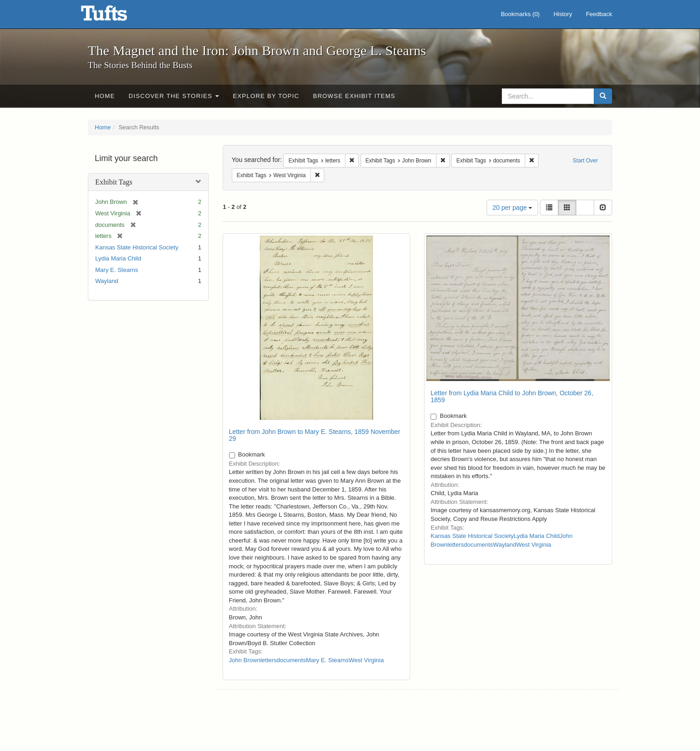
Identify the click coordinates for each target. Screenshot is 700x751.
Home (105, 96)
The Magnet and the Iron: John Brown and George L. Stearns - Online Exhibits (115, 16)
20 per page (513, 208)
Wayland (107, 281)
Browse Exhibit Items (354, 96)
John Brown (245, 660)
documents (292, 660)
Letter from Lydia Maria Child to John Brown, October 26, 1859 (512, 396)
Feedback (599, 14)
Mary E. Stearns (117, 270)
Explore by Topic (266, 96)
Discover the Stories (174, 96)
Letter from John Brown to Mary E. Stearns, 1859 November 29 (315, 435)
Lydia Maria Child (118, 258)
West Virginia (366, 660)
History (562, 14)
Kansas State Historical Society (137, 247)
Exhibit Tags (114, 182)
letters (268, 660)
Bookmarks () (520, 14)
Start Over (585, 161)
